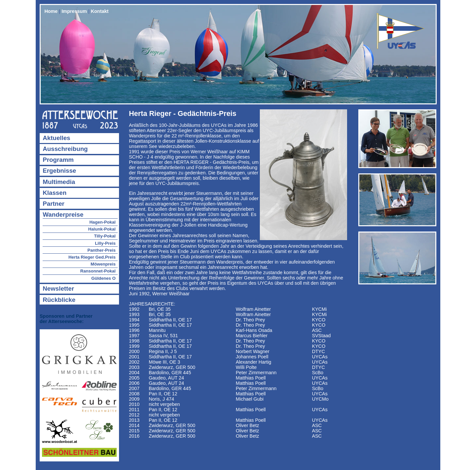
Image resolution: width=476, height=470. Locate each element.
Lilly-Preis (105, 243)
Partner (54, 204)
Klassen (55, 193)
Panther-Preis (102, 250)
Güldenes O (103, 278)
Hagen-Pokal (102, 222)
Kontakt (100, 11)
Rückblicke (59, 300)
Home (51, 11)
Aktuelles (56, 138)
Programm (58, 160)
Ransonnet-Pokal (98, 271)
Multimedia (59, 182)
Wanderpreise (63, 215)
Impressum (74, 11)
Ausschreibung (65, 149)
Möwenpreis (103, 264)
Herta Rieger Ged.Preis (92, 257)
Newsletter (58, 289)
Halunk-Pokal (102, 229)
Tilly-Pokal (105, 236)
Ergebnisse (59, 171)
